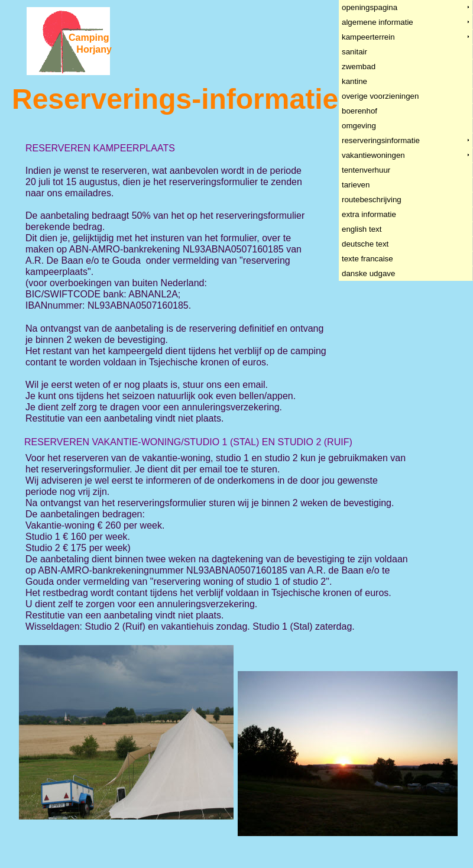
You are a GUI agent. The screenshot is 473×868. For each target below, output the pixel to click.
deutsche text (365, 244)
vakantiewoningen (374, 155)
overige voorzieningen (380, 96)
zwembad (359, 67)
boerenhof (360, 111)
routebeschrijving (372, 200)
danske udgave (369, 273)
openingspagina (370, 7)
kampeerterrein (369, 37)
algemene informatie (378, 22)
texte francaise (368, 259)
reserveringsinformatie (381, 140)
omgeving (359, 126)
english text (362, 229)
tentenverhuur (366, 170)
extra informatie (369, 214)
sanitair (355, 52)
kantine (355, 81)
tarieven (356, 185)
